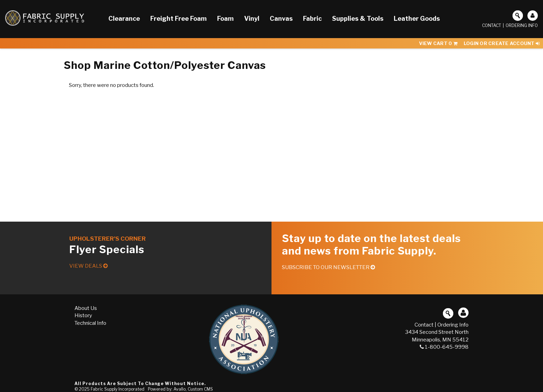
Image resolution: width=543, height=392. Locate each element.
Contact (492, 25)
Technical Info (90, 323)
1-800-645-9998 (444, 347)
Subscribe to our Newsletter (328, 267)
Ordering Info (522, 25)
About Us (86, 308)
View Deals (88, 266)
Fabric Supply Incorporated (118, 389)
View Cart (438, 43)
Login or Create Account (502, 43)
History (83, 315)
